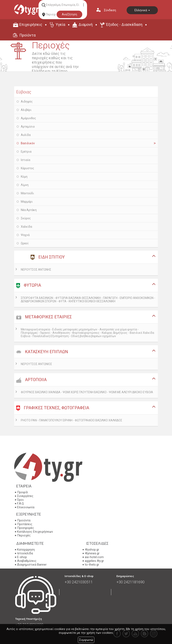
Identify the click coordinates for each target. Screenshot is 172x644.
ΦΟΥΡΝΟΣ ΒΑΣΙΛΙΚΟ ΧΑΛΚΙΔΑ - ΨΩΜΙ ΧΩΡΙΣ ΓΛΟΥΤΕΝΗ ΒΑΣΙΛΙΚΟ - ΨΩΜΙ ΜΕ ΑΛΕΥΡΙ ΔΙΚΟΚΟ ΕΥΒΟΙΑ (87, 392)
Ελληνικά (142, 10)
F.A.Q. (21, 503)
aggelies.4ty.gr (94, 561)
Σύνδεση (110, 10)
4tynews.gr (92, 553)
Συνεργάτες (25, 496)
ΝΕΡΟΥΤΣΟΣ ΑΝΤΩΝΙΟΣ (36, 364)
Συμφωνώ (86, 640)
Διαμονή (86, 24)
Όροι (20, 500)
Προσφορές (26, 528)
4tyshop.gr (92, 550)
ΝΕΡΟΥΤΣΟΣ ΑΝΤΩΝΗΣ (36, 270)
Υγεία (60, 24)
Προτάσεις (25, 524)
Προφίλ (22, 492)
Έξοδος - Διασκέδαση (124, 24)
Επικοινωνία (26, 507)
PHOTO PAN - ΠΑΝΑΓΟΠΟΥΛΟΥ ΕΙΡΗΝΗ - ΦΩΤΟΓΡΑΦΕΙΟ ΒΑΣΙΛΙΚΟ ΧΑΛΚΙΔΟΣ (72, 420)
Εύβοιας (24, 92)
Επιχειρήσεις (31, 24)
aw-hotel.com (94, 557)
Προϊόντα (27, 35)
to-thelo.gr (92, 565)
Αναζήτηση (69, 14)
